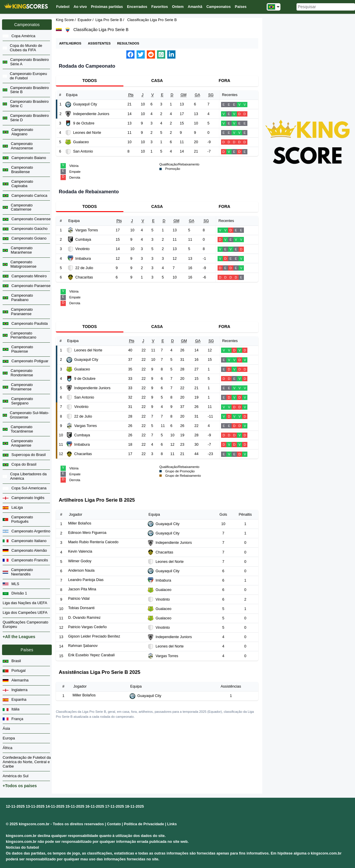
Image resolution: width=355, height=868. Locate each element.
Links (172, 824)
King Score (65, 20)
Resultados (128, 43)
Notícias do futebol (22, 848)
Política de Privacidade (144, 824)
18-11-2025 (135, 807)
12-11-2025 (15, 807)
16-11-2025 (95, 807)
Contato (114, 824)
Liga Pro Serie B (109, 20)
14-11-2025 (55, 807)
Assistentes (99, 43)
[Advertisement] (308, 57)
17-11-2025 (115, 807)
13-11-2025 (35, 807)
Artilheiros (70, 43)
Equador (85, 20)
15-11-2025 (75, 807)
